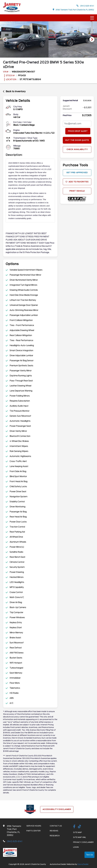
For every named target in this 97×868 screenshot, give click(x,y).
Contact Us (56, 826)
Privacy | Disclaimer (83, 842)
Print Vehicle (77, 191)
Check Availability (77, 149)
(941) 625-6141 (85, 6)
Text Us (89, 855)
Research (55, 836)
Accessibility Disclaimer (57, 809)
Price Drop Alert (78, 131)
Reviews (54, 831)
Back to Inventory (14, 91)
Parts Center (33, 831)
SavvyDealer (83, 864)
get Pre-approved (77, 173)
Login (76, 847)
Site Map (77, 832)
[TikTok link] (80, 827)
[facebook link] (74, 827)
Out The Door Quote (77, 140)
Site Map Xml (80, 837)
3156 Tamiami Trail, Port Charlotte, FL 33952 (73, 10)
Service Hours (34, 826)
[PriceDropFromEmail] (77, 124)
